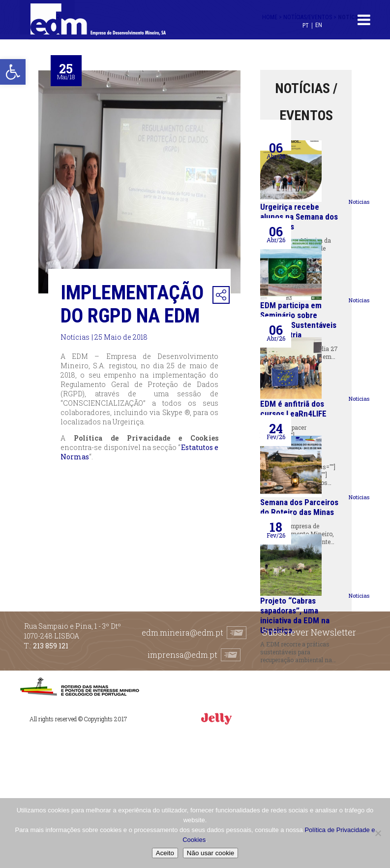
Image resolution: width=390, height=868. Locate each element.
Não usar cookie (210, 853)
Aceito (165, 853)
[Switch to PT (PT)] (306, 25)
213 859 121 (51, 646)
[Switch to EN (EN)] (319, 25)
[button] (13, 72)
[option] (140, 182)
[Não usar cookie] (378, 833)
